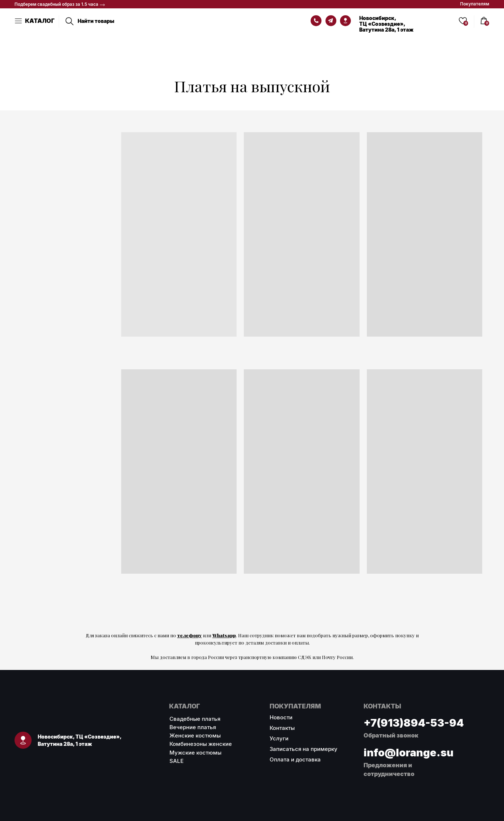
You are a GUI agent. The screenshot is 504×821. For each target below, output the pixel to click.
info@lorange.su (409, 753)
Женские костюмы (195, 735)
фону (195, 635)
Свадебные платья (195, 719)
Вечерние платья (193, 727)
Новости (281, 717)
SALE (177, 761)
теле (183, 635)
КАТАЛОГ (40, 21)
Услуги (279, 738)
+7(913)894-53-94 (414, 723)
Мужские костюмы (195, 753)
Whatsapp (224, 635)
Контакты (282, 728)
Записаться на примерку (304, 749)
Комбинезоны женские (201, 744)
